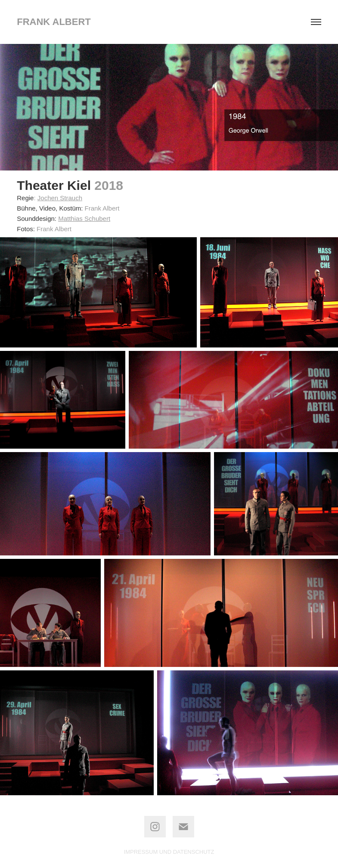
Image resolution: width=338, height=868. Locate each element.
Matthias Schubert (84, 219)
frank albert (54, 22)
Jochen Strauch (60, 198)
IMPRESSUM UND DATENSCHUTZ (169, 852)
